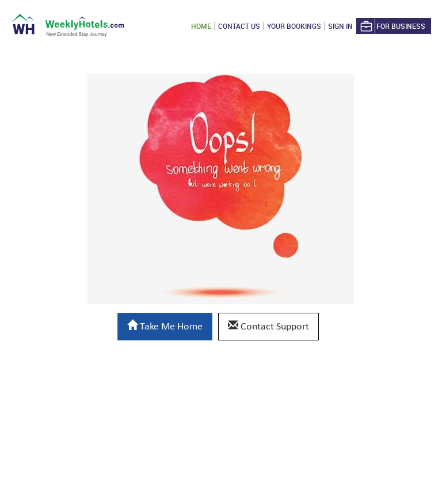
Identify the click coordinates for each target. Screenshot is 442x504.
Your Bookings (294, 26)
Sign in (340, 26)
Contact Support (268, 326)
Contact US (239, 26)
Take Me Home (165, 326)
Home (201, 26)
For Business (392, 26)
